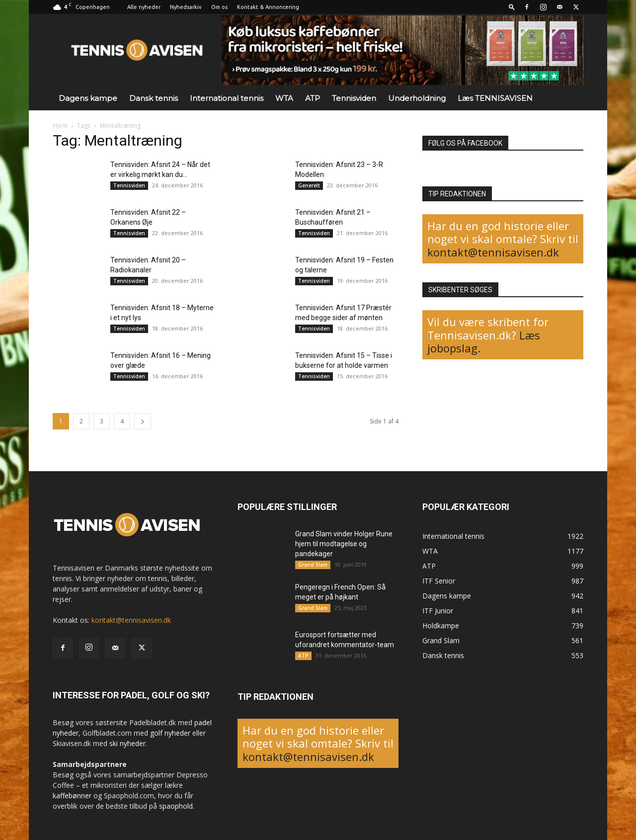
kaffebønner (72, 796)
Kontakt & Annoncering (268, 7)
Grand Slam (313, 565)
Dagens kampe (88, 98)
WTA (284, 98)
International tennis (227, 98)
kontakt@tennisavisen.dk (493, 252)
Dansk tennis (154, 98)
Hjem (60, 126)
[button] (512, 7)
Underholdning (417, 98)
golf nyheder (170, 733)
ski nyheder (127, 743)
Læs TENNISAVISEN (495, 98)
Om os (219, 7)
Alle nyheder (144, 7)
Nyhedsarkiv (186, 7)
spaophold (176, 806)
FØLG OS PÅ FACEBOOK (465, 143)
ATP (313, 98)
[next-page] (143, 421)
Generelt (309, 185)
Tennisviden (354, 98)
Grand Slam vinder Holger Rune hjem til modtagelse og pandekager (344, 544)
